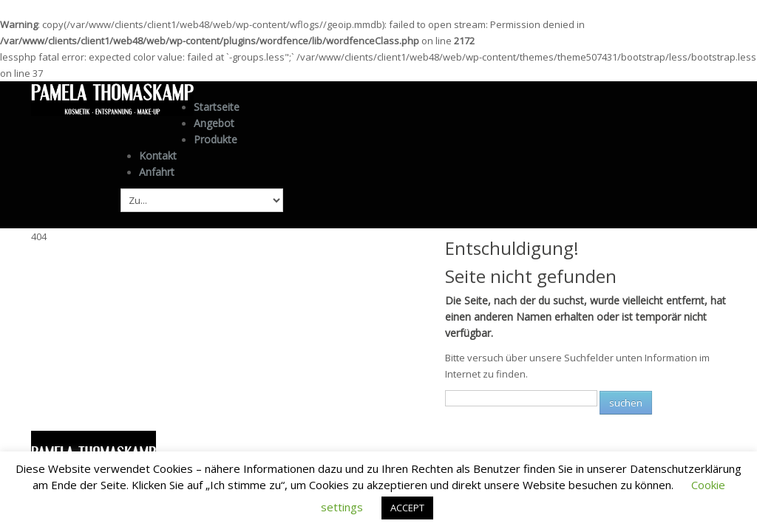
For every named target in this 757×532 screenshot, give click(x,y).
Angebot (214, 123)
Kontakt (158, 154)
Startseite (217, 107)
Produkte (215, 138)
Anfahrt (157, 170)
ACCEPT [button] (407, 508)
